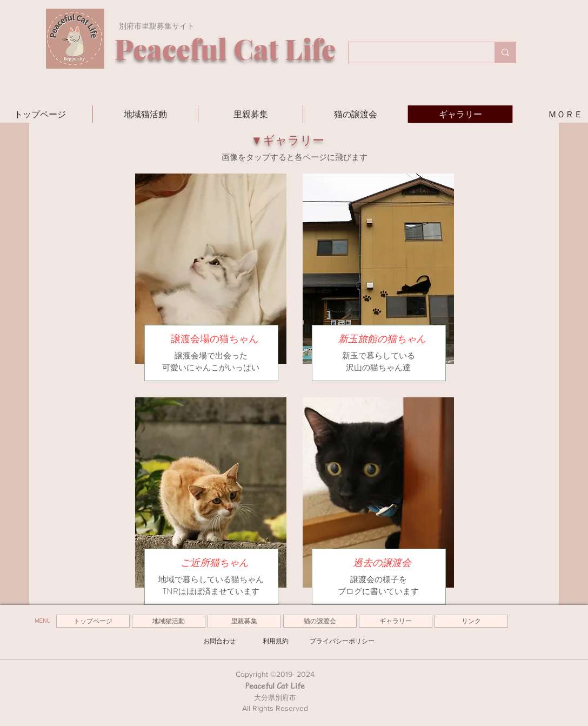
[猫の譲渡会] (320, 621)
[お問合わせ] (219, 641)
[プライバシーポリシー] (342, 641)
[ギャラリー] (396, 621)
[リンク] (471, 621)
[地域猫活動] (169, 621)
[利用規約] (276, 641)
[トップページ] (93, 621)
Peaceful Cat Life (275, 685)
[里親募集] (244, 621)
